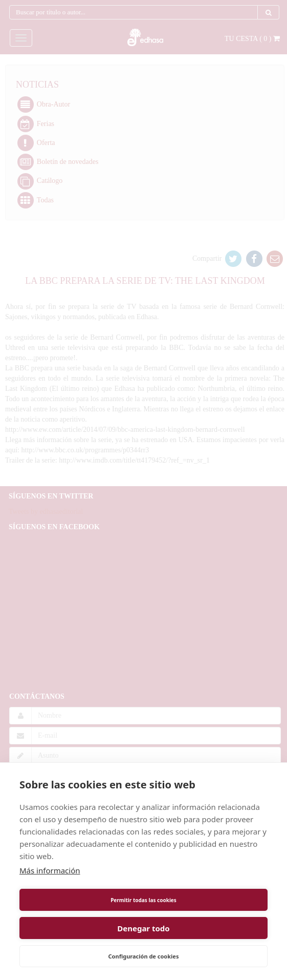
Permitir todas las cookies (143, 900)
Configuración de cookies (144, 956)
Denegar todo (143, 928)
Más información (50, 870)
